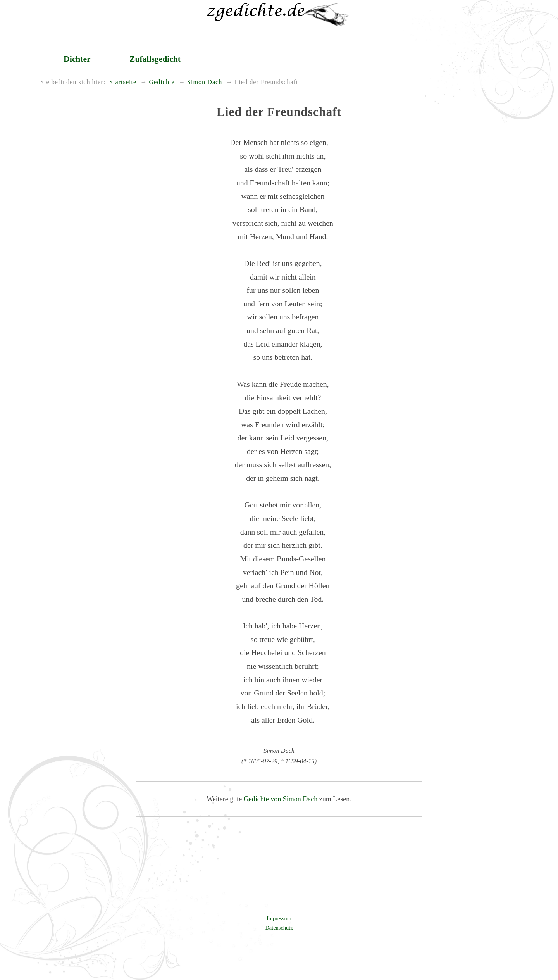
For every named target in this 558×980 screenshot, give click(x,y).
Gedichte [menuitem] (162, 82)
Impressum (279, 918)
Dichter (77, 59)
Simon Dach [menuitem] (205, 82)
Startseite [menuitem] (123, 82)
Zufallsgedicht (155, 59)
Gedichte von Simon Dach (281, 799)
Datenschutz (279, 928)
